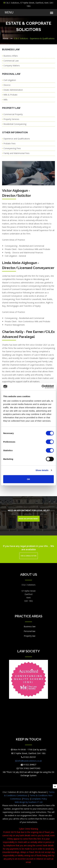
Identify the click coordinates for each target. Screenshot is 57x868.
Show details (42, 470)
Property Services (11, 119)
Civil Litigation (10, 80)
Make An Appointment (29, 519)
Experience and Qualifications (17, 139)
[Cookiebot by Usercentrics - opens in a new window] (42, 387)
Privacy (26, 799)
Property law (30, 636)
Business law (30, 626)
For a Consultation (29, 556)
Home (5, 38)
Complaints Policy (39, 799)
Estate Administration (13, 90)
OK (29, 479)
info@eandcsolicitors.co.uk (29, 761)
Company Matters (12, 66)
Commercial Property (13, 114)
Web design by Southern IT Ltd (29, 802)
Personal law (30, 631)
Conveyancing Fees (12, 148)
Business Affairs (11, 56)
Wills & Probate (10, 95)
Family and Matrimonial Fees (16, 153)
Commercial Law (11, 61)
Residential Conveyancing (15, 124)
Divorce (7, 85)
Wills (5, 100)
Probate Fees (10, 143)
